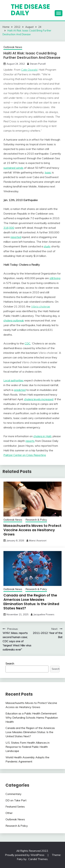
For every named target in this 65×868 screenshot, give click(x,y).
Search (10, 663)
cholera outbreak (14, 320)
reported (16, 237)
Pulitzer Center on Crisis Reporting (25, 455)
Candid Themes (38, 859)
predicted (20, 390)
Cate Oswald (29, 70)
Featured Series (15, 807)
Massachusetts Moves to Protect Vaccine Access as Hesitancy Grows (32, 530)
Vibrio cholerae (41, 306)
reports (30, 441)
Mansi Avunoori (38, 540)
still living (55, 278)
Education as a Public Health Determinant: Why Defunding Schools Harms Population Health (32, 718)
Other (9, 813)
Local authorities (13, 380)
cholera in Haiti (42, 436)
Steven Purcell (38, 64)
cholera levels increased (39, 399)
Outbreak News (13, 47)
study (47, 246)
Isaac (48, 172)
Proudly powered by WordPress (25, 855)
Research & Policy (36, 520)
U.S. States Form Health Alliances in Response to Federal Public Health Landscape (28, 747)
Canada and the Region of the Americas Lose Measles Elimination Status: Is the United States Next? (31, 602)
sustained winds (13, 168)
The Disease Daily (30, 10)
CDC (28, 343)
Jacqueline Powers (44, 614)
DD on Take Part (16, 800)
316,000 (9, 228)
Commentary (13, 794)
